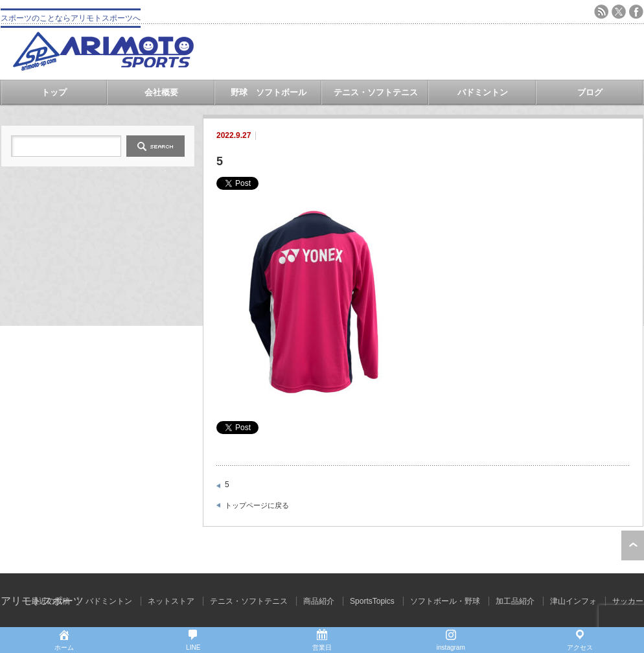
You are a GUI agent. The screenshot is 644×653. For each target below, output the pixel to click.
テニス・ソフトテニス (376, 92)
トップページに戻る (257, 505)
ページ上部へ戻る (633, 545)
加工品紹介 (515, 601)
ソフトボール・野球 (445, 601)
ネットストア (171, 601)
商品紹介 (319, 601)
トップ (54, 92)
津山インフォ (573, 601)
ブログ (590, 92)
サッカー (628, 601)
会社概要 (161, 92)
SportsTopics (372, 601)
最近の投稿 (51, 601)
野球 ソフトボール (269, 92)
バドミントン (483, 92)
